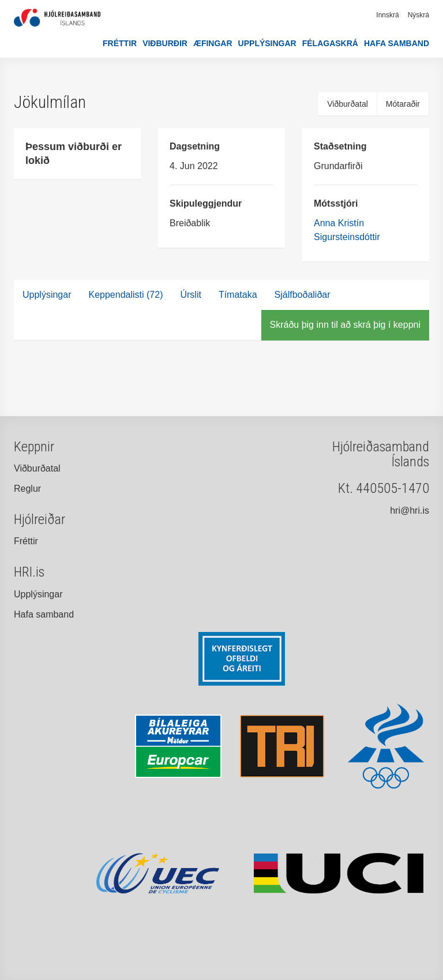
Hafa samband (397, 43)
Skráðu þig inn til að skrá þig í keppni (345, 325)
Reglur (27, 489)
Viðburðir (165, 43)
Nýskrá (418, 15)
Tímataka (238, 295)
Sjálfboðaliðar (303, 295)
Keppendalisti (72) (125, 295)
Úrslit (190, 295)
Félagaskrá (330, 43)
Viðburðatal (348, 104)
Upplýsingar (267, 43)
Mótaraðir (403, 104)
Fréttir (120, 43)
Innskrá (387, 15)
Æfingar (213, 43)
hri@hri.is (410, 510)
